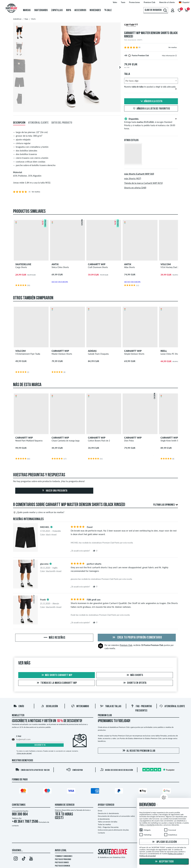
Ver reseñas (173, 47)
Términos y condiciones (64, 856)
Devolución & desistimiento (108, 813)
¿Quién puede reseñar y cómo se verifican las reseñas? (39, 512)
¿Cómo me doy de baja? (24, 753)
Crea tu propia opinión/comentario (137, 638)
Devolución (49, 706)
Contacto (101, 833)
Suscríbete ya (40, 745)
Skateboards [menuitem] (41, 10)
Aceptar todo (164, 862)
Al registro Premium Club (138, 751)
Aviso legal (61, 850)
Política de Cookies (62, 863)
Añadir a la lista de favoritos (151, 109)
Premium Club (126, 645)
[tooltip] (176, 56)
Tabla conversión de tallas (108, 822)
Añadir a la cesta (151, 101)
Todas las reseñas (104, 824)
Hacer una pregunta (54, 491)
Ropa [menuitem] (69, 10)
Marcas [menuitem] (27, 10)
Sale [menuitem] (108, 10)
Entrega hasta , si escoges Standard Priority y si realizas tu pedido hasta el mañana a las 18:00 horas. (151, 123)
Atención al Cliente (172, 706)
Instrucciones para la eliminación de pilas (113, 830)
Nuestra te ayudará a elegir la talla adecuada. (151, 87)
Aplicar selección (164, 842)
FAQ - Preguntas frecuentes (108, 827)
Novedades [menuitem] (95, 10)
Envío (19, 706)
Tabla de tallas (111, 706)
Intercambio (80, 706)
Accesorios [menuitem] (80, 10)
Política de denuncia (62, 866)
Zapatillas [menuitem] (57, 10)
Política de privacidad (63, 859)
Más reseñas (54, 638)
